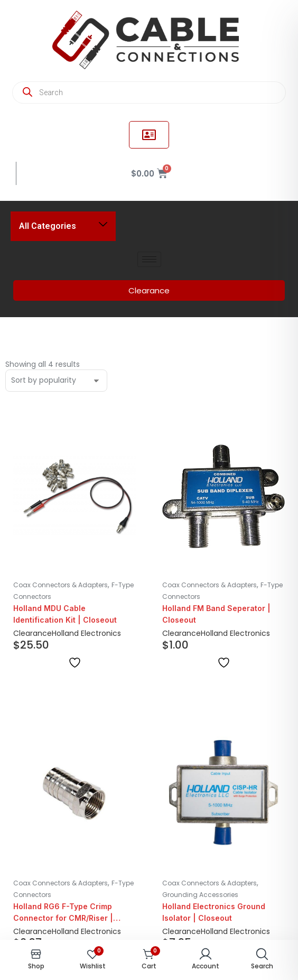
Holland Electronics (86, 633)
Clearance (32, 633)
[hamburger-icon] (149, 259)
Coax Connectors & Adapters (60, 585)
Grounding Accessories (200, 895)
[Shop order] (56, 381)
